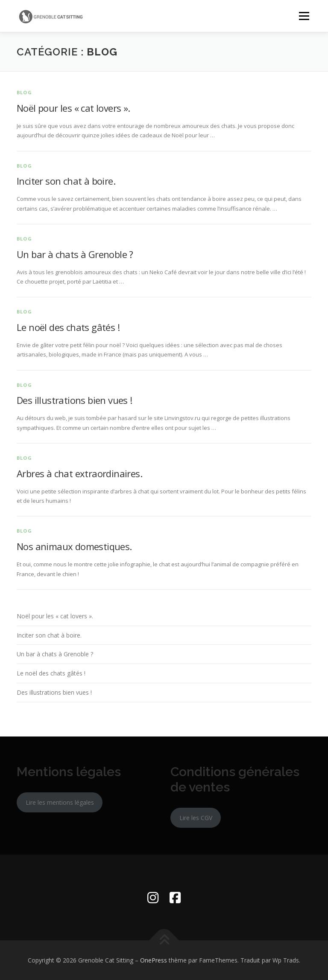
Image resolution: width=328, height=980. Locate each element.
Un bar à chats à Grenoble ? (75, 254)
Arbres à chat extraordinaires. (79, 473)
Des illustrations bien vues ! (75, 400)
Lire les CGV (196, 818)
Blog (24, 92)
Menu (304, 16)
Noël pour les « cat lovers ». (73, 108)
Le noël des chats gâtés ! (68, 327)
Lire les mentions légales (60, 802)
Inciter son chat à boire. (66, 181)
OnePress (154, 960)
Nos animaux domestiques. (74, 546)
